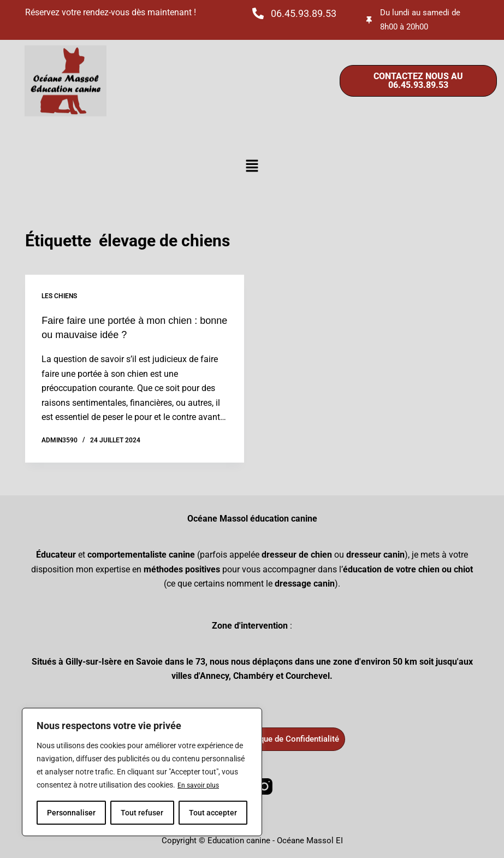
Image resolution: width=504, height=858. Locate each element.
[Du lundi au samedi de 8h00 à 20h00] (370, 20)
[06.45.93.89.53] (258, 13)
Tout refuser (142, 813)
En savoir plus (201, 785)
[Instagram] (264, 785)
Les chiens (59, 296)
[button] (252, 167)
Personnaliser (71, 813)
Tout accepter (213, 813)
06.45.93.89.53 (304, 13)
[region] (142, 772)
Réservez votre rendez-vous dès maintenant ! (111, 12)
